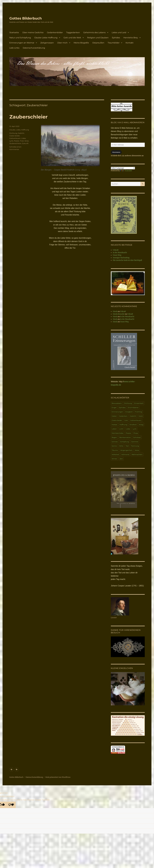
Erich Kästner (133, 407)
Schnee (115, 442)
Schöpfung (124, 442)
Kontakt (130, 43)
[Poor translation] (11, 805)
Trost (22, 141)
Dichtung (13, 133)
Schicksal (137, 437)
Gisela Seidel (15, 136)
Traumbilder (114, 43)
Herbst (114, 425)
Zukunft (25, 143)
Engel (114, 407)
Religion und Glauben (98, 38)
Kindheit (133, 425)
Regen (114, 437)
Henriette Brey (131, 38)
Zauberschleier (28, 117)
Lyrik (11, 141)
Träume (115, 450)
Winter (114, 459)
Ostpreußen (98, 43)
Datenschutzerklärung (34, 48)
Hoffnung (123, 425)
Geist (141, 416)
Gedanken (123, 416)
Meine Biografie (81, 43)
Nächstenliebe (118, 433)
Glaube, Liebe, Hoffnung (19, 130)
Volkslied (115, 454)
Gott (126, 420)
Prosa (136, 433)
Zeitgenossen (47, 43)
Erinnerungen (117, 412)
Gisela (115, 311)
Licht (121, 429)
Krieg (141, 425)
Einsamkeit (139, 403)
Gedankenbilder (55, 32)
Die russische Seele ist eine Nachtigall (127, 260)
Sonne (114, 446)
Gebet (114, 416)
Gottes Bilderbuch (26, 18)
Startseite (14, 32)
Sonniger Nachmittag (121, 258)
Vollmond (125, 454)
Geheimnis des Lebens (94, 32)
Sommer (135, 442)
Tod (127, 446)
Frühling (138, 412)
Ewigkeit (129, 412)
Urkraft (116, 250)
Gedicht (21, 133)
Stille (121, 446)
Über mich (62, 43)
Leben (114, 429)
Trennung (135, 446)
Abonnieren (116, 152)
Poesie (17, 141)
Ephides (116, 38)
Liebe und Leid (119, 32)
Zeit (121, 459)
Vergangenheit (126, 450)
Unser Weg (117, 255)
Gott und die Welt (72, 38)
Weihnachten (137, 454)
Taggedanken (73, 32)
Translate (126, 171)
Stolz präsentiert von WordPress (58, 777)
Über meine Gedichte (33, 32)
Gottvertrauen (15, 138)
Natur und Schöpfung (20, 38)
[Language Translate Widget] (123, 168)
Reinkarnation (125, 437)
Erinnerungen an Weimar (22, 43)
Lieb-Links (14, 48)
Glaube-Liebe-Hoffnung (46, 38)
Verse (27, 141)
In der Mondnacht (120, 253)
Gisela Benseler (119, 314)
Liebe (23, 138)
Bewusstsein (117, 403)
